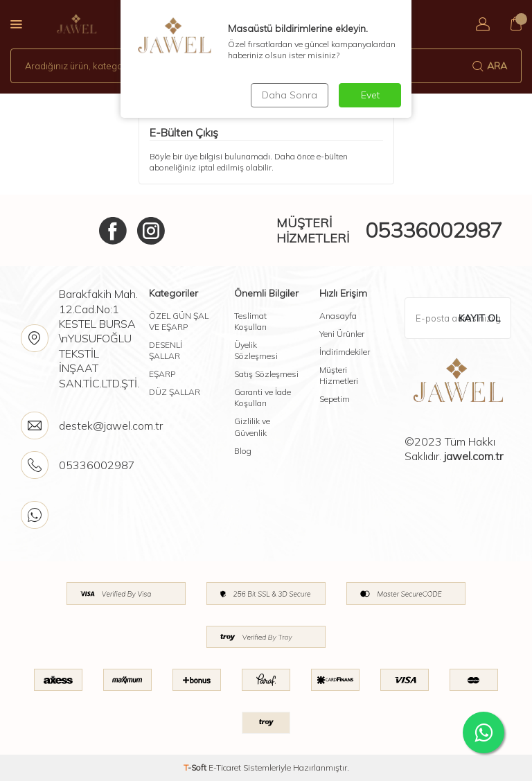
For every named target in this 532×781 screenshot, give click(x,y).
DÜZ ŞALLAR (175, 392)
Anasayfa (338, 316)
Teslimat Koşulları (250, 321)
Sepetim (335, 399)
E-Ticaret (225, 767)
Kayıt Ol (479, 318)
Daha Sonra (290, 95)
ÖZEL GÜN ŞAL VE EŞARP (179, 321)
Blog (243, 451)
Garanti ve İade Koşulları (263, 397)
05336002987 (434, 230)
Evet (370, 95)
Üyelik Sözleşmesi (256, 350)
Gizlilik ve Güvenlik (252, 427)
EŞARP (162, 374)
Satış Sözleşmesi (266, 374)
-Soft (196, 767)
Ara (490, 66)
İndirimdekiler (345, 352)
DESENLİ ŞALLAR (166, 350)
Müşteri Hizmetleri (339, 375)
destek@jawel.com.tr (111, 425)
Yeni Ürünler (342, 334)
